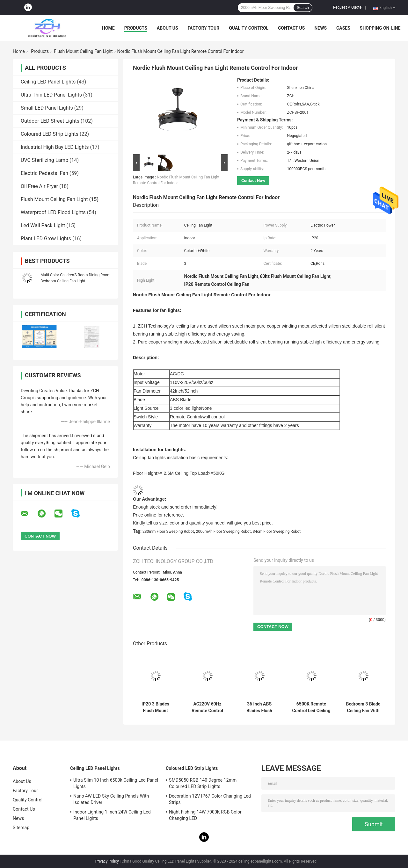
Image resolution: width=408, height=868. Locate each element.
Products (136, 28)
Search (303, 8)
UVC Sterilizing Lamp (44, 160)
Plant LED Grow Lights (46, 239)
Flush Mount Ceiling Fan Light (83, 51)
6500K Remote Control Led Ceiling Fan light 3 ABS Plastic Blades (311, 707)
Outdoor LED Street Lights (50, 121)
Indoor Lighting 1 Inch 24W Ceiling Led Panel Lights (112, 815)
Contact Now (253, 181)
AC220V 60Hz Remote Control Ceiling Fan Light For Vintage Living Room (208, 707)
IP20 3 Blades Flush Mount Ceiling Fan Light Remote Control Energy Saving (155, 707)
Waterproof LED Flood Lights (53, 212)
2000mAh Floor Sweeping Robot (223, 532)
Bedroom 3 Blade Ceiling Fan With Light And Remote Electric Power (363, 707)
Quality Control (249, 28)
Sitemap (21, 828)
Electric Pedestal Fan (44, 173)
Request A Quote (347, 7)
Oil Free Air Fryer (39, 186)
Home (108, 28)
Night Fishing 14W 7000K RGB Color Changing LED (205, 815)
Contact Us (291, 28)
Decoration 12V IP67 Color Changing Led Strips (210, 799)
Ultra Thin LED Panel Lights (51, 95)
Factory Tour (204, 28)
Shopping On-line (380, 28)
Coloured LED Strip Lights (50, 134)
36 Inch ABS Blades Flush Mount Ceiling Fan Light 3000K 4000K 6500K (259, 707)
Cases (343, 28)
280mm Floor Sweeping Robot (168, 532)
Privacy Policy (107, 861)
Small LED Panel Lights (47, 108)
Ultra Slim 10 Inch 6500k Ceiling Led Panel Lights (116, 783)
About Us (168, 28)
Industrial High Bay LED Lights (55, 147)
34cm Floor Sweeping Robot (277, 532)
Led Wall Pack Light (43, 225)
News (321, 28)
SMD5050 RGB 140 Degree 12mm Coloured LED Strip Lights (203, 783)
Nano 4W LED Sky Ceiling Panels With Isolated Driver (111, 799)
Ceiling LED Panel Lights (48, 82)
